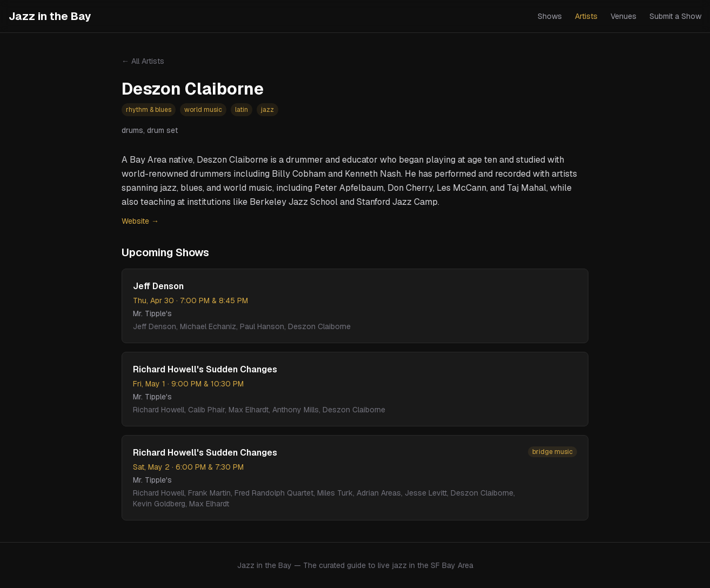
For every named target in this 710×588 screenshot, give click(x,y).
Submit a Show (675, 16)
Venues (624, 16)
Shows (550, 16)
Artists (586, 16)
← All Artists (143, 61)
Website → (140, 221)
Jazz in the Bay (50, 16)
